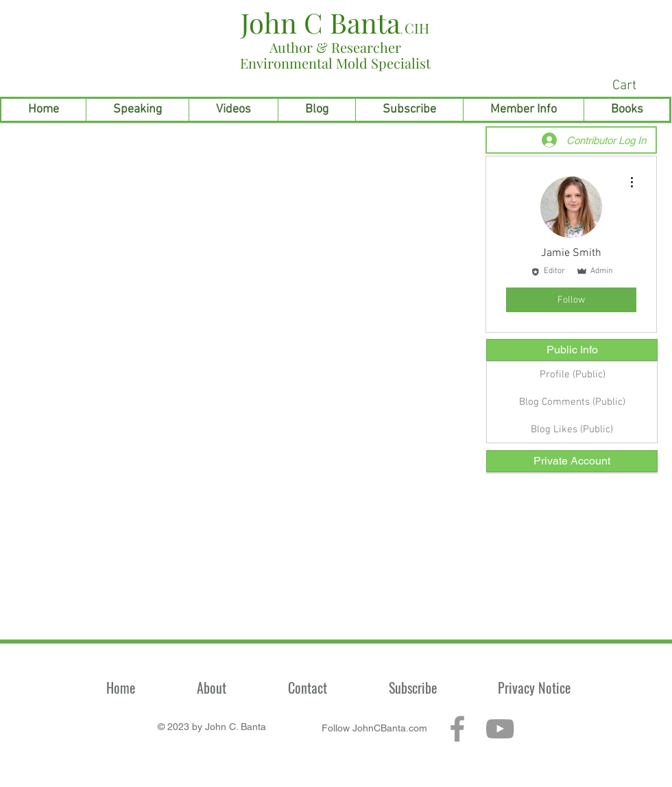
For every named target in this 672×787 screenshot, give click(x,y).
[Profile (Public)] (572, 375)
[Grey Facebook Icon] (457, 729)
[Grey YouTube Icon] (500, 729)
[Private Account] (572, 461)
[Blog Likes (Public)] (572, 430)
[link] (638, 85)
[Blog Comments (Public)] (572, 402)
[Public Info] (572, 350)
